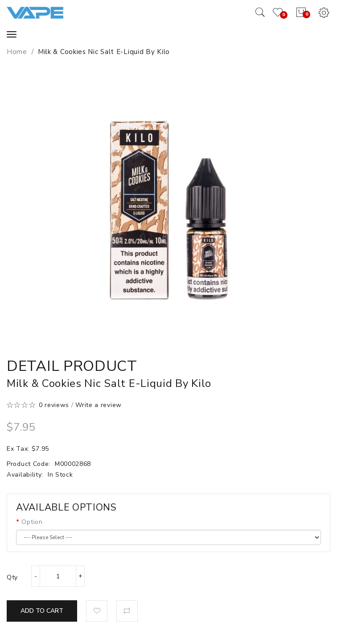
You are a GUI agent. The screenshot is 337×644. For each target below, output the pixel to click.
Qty (12, 577)
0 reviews (54, 405)
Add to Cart (42, 611)
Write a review (99, 405)
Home (17, 52)
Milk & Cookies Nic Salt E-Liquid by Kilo (104, 52)
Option (32, 522)
